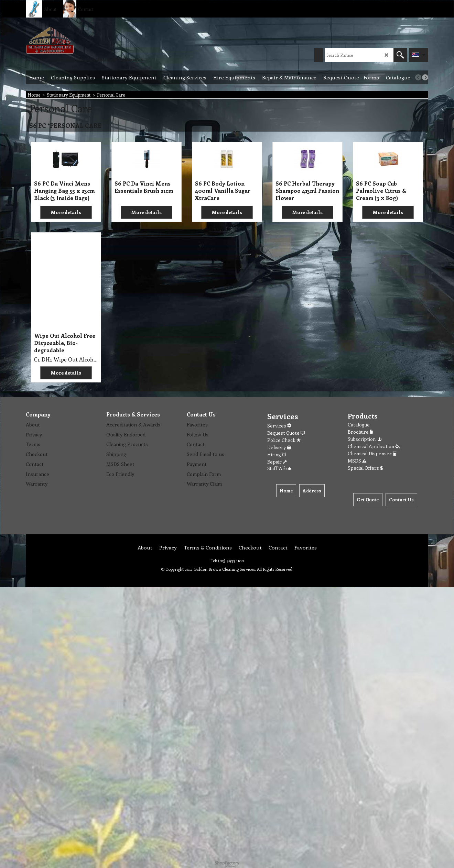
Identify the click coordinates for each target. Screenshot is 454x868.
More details (66, 212)
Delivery (279, 447)
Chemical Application (374, 446)
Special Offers (365, 468)
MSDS (357, 461)
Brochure (360, 432)
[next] (425, 77)
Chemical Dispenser (372, 453)
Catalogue (359, 425)
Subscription (365, 439)
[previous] (418, 77)
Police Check (284, 440)
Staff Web (279, 468)
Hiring (277, 454)
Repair (277, 462)
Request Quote (286, 433)
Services (279, 426)
